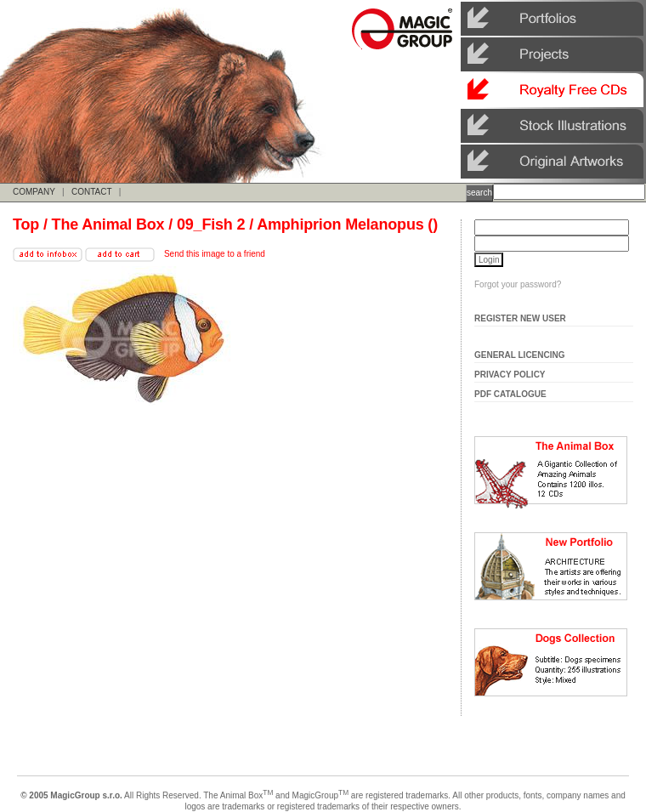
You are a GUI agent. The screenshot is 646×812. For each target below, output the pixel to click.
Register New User (520, 318)
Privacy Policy (510, 375)
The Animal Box (108, 224)
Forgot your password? (518, 284)
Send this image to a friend (215, 254)
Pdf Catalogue (510, 394)
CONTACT (91, 192)
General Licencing (520, 355)
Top (26, 224)
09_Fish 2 (211, 224)
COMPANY (34, 192)
